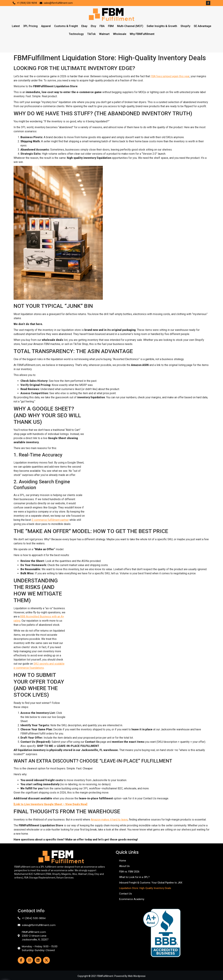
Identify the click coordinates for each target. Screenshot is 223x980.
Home (123, 861)
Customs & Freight (66, 26)
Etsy (93, 26)
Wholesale (120, 34)
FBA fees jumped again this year (170, 76)
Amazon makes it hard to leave (109, 820)
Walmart (104, 34)
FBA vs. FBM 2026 (129, 872)
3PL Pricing (30, 26)
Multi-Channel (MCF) (130, 26)
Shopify (185, 26)
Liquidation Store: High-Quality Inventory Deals (145, 888)
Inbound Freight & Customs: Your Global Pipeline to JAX (151, 883)
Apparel (46, 26)
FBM (111, 26)
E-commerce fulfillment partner (50, 520)
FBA (102, 26)
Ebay (84, 26)
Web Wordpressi (137, 976)
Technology (76, 34)
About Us (124, 866)
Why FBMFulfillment (142, 34)
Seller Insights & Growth (162, 26)
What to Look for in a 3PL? (134, 877)
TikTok (91, 34)
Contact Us (126, 894)
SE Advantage (202, 26)
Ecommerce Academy (132, 899)
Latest (16, 26)
